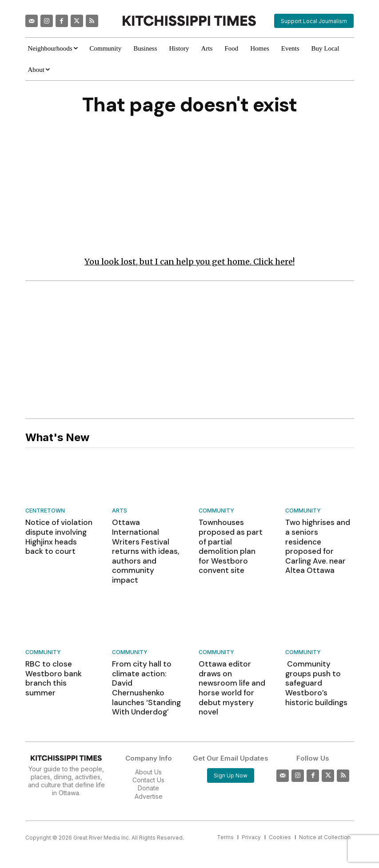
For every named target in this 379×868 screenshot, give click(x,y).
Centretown (45, 511)
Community (216, 511)
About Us (148, 732)
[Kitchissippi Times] (189, 21)
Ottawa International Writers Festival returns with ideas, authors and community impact (146, 539)
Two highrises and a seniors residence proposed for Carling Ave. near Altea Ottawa (319, 539)
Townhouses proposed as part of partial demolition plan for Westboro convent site (232, 539)
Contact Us (148, 740)
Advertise (149, 756)
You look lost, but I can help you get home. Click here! (189, 262)
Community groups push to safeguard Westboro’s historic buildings (317, 652)
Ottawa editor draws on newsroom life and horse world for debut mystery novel (233, 652)
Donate (148, 748)
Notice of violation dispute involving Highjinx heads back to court (57, 535)
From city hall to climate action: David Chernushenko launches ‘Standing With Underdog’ (146, 656)
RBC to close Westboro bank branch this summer (58, 647)
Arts (120, 511)
